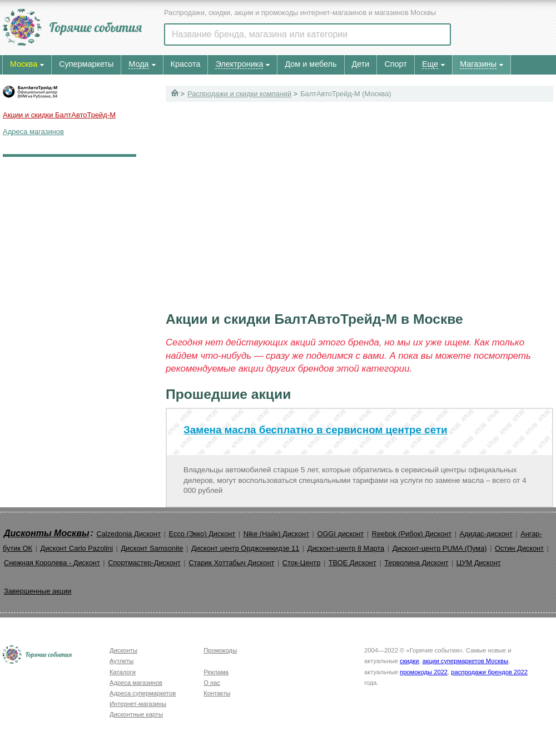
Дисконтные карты (136, 714)
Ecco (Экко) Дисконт (202, 534)
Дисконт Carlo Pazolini (76, 548)
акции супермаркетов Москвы (465, 661)
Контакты (217, 693)
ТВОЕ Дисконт (353, 563)
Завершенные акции (38, 591)
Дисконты (123, 650)
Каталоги (123, 672)
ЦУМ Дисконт (479, 563)
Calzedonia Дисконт (128, 534)
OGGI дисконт (340, 534)
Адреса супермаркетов (143, 693)
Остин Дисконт (519, 548)
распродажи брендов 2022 (489, 672)
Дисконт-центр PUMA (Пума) (440, 548)
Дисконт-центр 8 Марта (346, 548)
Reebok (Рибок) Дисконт (412, 534)
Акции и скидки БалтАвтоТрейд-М (59, 115)
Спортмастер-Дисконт (144, 563)
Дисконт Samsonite (152, 548)
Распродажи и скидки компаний (239, 94)
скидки (409, 661)
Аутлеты (121, 661)
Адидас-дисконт (486, 534)
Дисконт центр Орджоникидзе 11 (245, 548)
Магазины (478, 64)
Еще (430, 64)
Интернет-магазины (138, 704)
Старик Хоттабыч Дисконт (231, 563)
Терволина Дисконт (416, 563)
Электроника (239, 64)
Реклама (216, 672)
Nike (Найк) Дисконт (276, 534)
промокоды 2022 (424, 672)
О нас (212, 683)
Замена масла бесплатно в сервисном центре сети (316, 430)
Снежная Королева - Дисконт (52, 563)
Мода (138, 64)
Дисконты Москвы (47, 533)
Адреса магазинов (33, 132)
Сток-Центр (302, 563)
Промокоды (220, 650)
